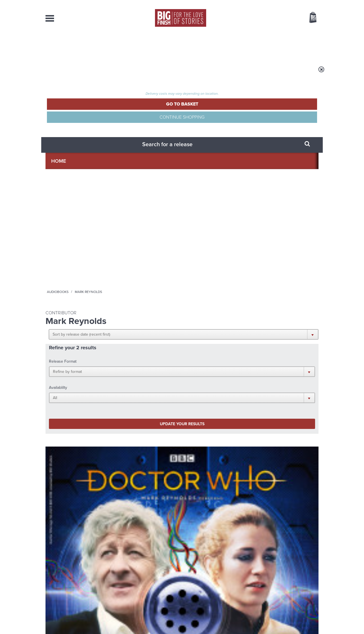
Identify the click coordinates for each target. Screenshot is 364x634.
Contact (306, 46)
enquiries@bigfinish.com (193, 576)
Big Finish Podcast (245, 369)
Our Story (311, 571)
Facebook (207, 364)
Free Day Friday (258, 429)
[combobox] (267, 33)
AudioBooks (76, 46)
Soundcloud (282, 364)
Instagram (240, 364)
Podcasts (239, 46)
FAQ (315, 576)
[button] (210, 111)
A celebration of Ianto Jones (267, 490)
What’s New (169, 46)
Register (305, 4)
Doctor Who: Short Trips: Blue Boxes (70, 256)
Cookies (142, 619)
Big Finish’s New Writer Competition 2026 (128, 433)
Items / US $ (283, 18)
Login (287, 4)
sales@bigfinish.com (141, 576)
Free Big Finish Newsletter (7, 127)
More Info (76, 292)
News (205, 46)
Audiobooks (101, 73)
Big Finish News (72, 418)
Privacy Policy (57, 389)
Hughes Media (75, 626)
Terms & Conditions (166, 619)
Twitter (224, 364)
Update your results (135, 158)
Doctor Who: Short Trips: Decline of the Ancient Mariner (141, 259)
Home (79, 73)
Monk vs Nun (113, 486)
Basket (309, 18)
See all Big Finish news (290, 419)
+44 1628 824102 (147, 571)
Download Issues (305, 581)
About (273, 46)
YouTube (258, 364)
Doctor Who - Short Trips (65, 248)
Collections (123, 46)
